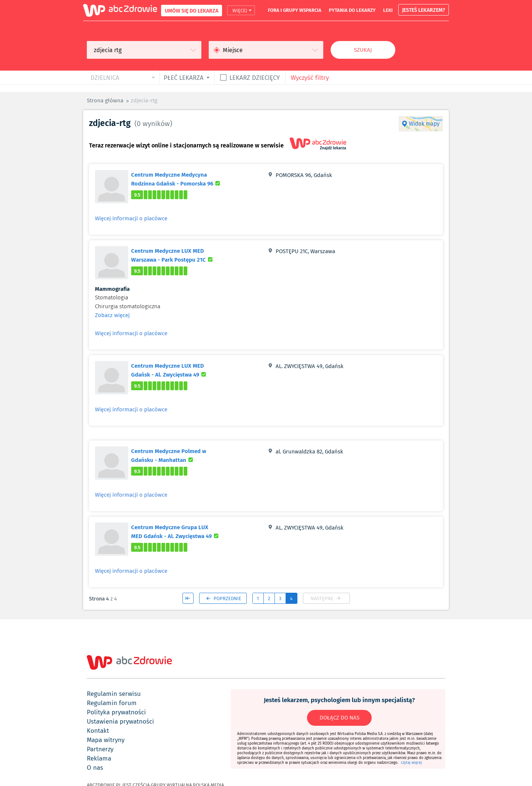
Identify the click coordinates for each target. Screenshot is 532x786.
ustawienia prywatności (120, 721)
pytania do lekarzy (352, 10)
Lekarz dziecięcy (255, 77)
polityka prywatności (116, 712)
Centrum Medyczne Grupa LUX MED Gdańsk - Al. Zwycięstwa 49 (178, 531)
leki (388, 10)
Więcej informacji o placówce (131, 218)
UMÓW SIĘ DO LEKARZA (192, 11)
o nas (95, 768)
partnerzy (100, 749)
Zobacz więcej (112, 315)
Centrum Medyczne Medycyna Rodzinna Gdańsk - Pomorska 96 (178, 179)
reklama (99, 758)
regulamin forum (112, 703)
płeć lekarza (184, 77)
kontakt (98, 731)
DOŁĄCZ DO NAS (340, 718)
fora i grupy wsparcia (295, 10)
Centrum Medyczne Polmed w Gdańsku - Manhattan (178, 455)
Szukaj (363, 50)
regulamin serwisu (114, 694)
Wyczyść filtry (310, 77)
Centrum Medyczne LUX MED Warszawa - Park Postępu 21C (178, 255)
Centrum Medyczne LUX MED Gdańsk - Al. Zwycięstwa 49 (178, 370)
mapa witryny (106, 740)
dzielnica (105, 77)
